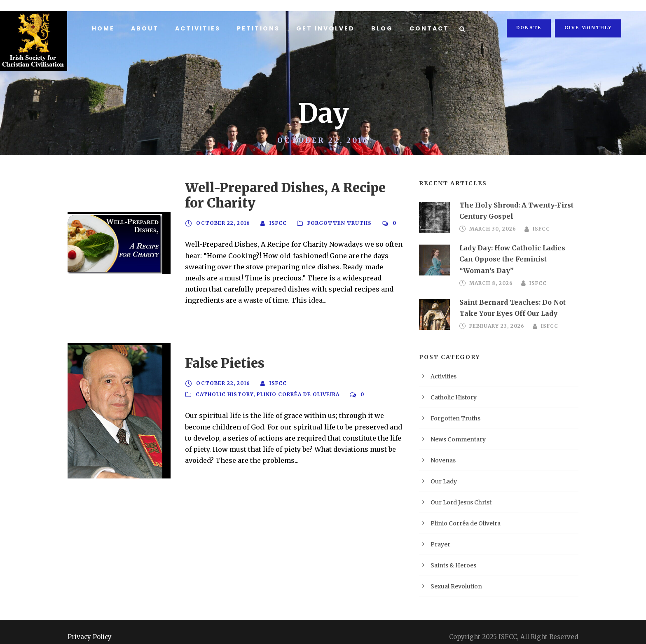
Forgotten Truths (332, 223)
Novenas (441, 449)
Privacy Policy (86, 625)
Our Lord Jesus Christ (456, 491)
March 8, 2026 (490, 272)
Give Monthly (589, 28)
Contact (422, 28)
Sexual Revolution (452, 575)
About (144, 28)
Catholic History (224, 389)
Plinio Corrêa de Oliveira (298, 389)
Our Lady (442, 470)
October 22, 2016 (221, 223)
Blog (377, 28)
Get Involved (321, 28)
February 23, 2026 (496, 315)
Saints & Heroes (449, 554)
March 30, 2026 (491, 229)
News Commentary (453, 428)
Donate (531, 28)
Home (103, 28)
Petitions (255, 28)
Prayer (438, 533)
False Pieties (219, 357)
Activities (196, 28)
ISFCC (273, 223)
